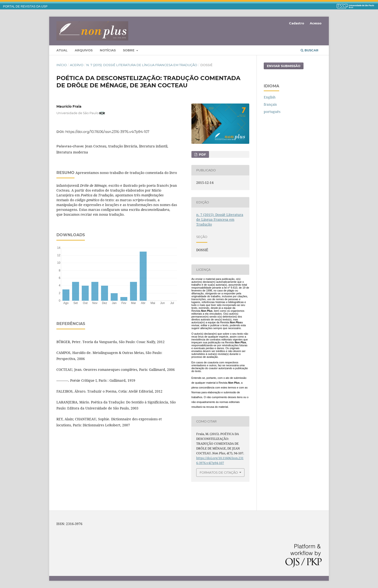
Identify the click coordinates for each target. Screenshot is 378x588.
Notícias (108, 50)
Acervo (77, 65)
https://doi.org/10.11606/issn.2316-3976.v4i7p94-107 (107, 132)
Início (62, 65)
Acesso (316, 23)
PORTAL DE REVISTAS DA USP (25, 7)
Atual (62, 50)
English (270, 97)
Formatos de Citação (219, 472)
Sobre (129, 50)
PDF (202, 154)
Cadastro (297, 23)
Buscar (310, 50)
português (272, 112)
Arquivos (84, 50)
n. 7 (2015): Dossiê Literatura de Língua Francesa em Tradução (142, 65)
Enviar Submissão (284, 66)
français (270, 104)
